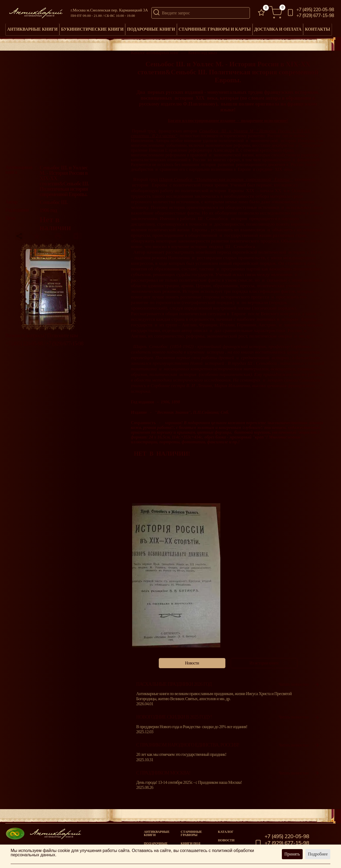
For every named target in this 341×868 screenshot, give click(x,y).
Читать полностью (299, 685)
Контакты (320, 28)
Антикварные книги (33, 30)
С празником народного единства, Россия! (188, 746)
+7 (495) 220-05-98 (315, 10)
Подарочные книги (152, 30)
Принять (292, 854)
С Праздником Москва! (163, 774)
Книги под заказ (202, 54)
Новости (226, 840)
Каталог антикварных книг (155, 54)
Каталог (226, 832)
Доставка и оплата (278, 30)
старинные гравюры (191, 833)
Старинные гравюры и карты (215, 30)
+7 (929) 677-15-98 (315, 16)
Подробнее (318, 854)
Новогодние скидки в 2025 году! (174, 718)
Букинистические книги (93, 30)
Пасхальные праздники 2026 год (174, 685)
